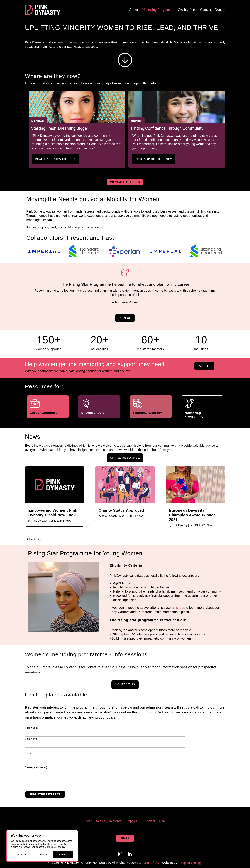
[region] (42, 846)
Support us (134, 821)
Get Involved (187, 9)
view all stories (125, 182)
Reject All (42, 855)
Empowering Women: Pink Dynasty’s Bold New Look (53, 512)
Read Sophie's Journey (154, 159)
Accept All (63, 855)
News (68, 520)
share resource (125, 458)
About (134, 9)
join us (125, 318)
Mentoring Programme (158, 9)
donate (204, 366)
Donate (220, 9)
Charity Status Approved (121, 510)
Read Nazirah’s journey (56, 159)
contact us (178, 607)
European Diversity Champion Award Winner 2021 (192, 515)
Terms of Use (151, 862)
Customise (21, 855)
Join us (100, 821)
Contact (206, 9)
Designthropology (190, 862)
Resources (116, 821)
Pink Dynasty (39, 520)
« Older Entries (34, 539)
